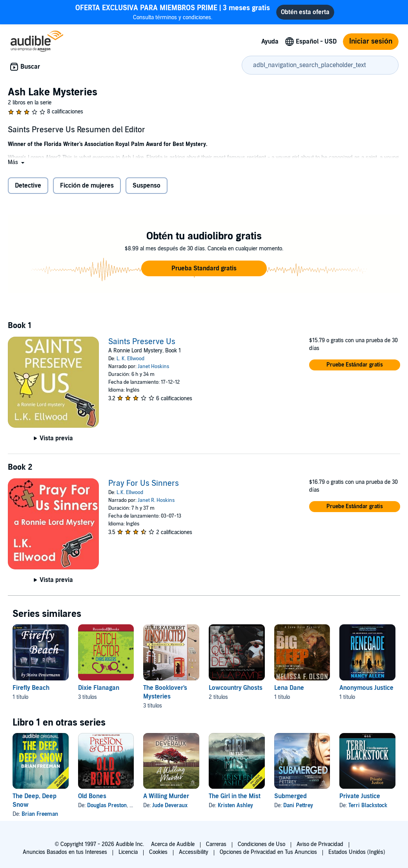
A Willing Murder (166, 796)
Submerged (291, 796)
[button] (17, 162)
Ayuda (270, 42)
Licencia (128, 852)
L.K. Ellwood (130, 492)
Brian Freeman (40, 814)
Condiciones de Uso (261, 844)
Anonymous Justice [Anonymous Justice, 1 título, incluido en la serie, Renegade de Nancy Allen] (366, 688)
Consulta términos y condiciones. (173, 12)
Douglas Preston (107, 805)
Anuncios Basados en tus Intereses (65, 852)
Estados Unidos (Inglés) (357, 852)
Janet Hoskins (153, 367)
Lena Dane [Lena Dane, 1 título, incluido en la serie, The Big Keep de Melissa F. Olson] (289, 688)
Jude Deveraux (170, 805)
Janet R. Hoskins (156, 500)
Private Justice (360, 796)
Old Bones (92, 796)
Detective (28, 186)
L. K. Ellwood (130, 359)
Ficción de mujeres (87, 186)
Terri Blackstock (368, 805)
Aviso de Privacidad (320, 844)
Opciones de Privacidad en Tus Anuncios (268, 852)
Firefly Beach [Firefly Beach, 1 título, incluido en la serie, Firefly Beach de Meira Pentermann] (31, 688)
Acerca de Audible (173, 844)
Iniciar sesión (371, 41)
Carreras (216, 844)
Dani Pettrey (298, 805)
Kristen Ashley (235, 805)
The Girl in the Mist (235, 796)
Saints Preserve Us (142, 342)
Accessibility (194, 852)
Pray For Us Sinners (144, 483)
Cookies (158, 852)
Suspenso (147, 186)
